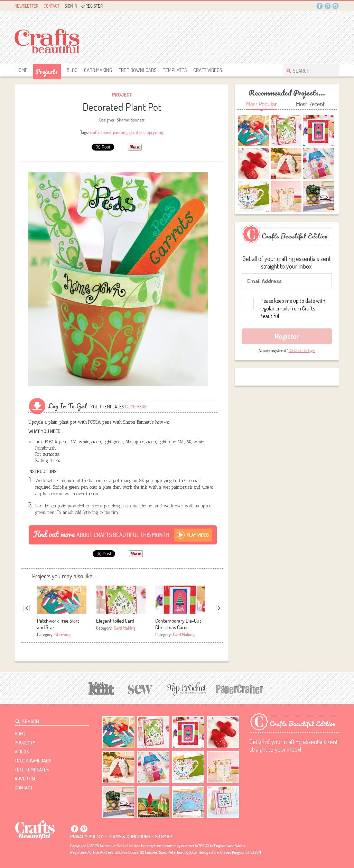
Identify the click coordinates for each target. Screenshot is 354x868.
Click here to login (302, 350)
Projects (46, 72)
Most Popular (262, 104)
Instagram (336, 6)
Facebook (320, 6)
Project (122, 95)
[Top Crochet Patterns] (186, 689)
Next (219, 608)
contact (24, 788)
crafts (95, 132)
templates (175, 70)
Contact (52, 6)
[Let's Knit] (101, 688)
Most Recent (310, 104)
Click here (136, 407)
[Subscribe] (123, 534)
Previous (27, 608)
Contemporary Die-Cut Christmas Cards (178, 624)
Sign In (71, 6)
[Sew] (141, 689)
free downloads (137, 70)
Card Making (98, 70)
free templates (32, 770)
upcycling (155, 132)
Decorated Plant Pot (122, 107)
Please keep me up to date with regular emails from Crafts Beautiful (292, 308)
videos (22, 752)
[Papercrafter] (240, 689)
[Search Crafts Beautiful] (308, 70)
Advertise (25, 779)
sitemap (164, 837)
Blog (72, 70)
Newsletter (26, 6)
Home (22, 70)
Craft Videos (208, 70)
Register (94, 6)
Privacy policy (87, 837)
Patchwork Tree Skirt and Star (58, 624)
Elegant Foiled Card (115, 621)
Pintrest (328, 6)
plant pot (137, 132)
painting (120, 132)
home (106, 132)
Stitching (63, 634)
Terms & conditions (129, 837)
